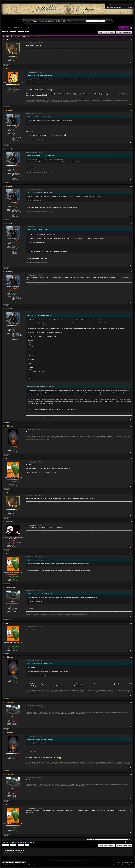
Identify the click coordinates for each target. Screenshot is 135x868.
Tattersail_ (9, 110)
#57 (131, 702)
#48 (131, 309)
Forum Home (13, 865)
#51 (131, 493)
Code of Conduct (113, 28)
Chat (65, 21)
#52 (131, 522)
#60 (131, 805)
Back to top (6, 65)
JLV (7, 459)
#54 (131, 588)
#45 (131, 186)
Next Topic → (129, 842)
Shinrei (8, 40)
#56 (131, 657)
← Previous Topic (116, 842)
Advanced (109, 21)
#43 (131, 111)
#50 (131, 459)
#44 (131, 149)
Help (130, 7)
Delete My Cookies (21, 865)
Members (43, 21)
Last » (27, 32)
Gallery (59, 21)
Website (28, 21)
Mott (7, 69)
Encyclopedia (73, 21)
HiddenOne (9, 426)
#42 (131, 69)
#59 (131, 774)
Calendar (51, 21)
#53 (131, 554)
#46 (131, 223)
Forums (36, 21)
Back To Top (6, 865)
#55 (131, 623)
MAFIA (28, 28)
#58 (131, 733)
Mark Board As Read (31, 865)
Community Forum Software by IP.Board (123, 865)
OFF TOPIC (17, 28)
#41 (131, 40)
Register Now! (118, 7)
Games (23, 28)
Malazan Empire (8, 28)
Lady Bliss (9, 522)
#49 (131, 426)
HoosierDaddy (10, 587)
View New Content (124, 28)
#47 (131, 272)
